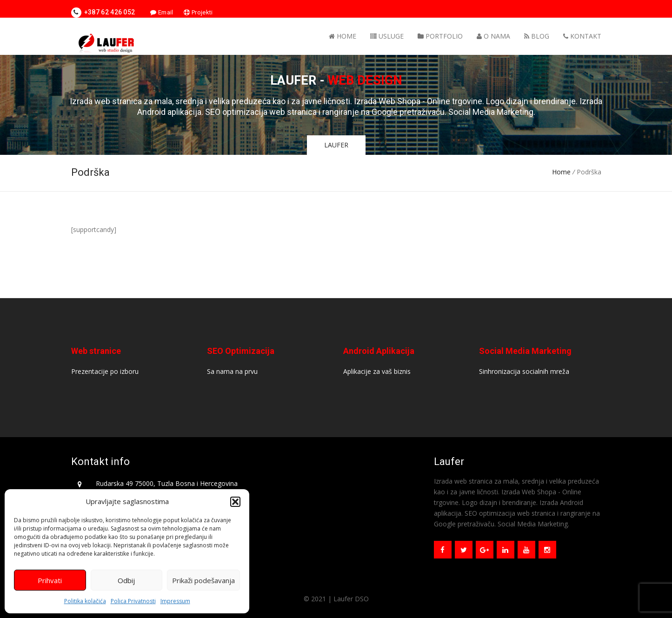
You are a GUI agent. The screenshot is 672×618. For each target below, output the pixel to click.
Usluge (387, 36)
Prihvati (50, 580)
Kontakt (582, 36)
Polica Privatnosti (133, 601)
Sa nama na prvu (232, 371)
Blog (537, 36)
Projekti (198, 12)
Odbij (126, 580)
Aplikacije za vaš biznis (377, 371)
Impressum (175, 601)
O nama (493, 36)
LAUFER (336, 145)
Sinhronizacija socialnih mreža (524, 371)
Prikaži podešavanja (203, 580)
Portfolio (440, 36)
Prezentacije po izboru (105, 371)
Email (162, 12)
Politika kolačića (85, 601)
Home (343, 36)
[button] (235, 502)
